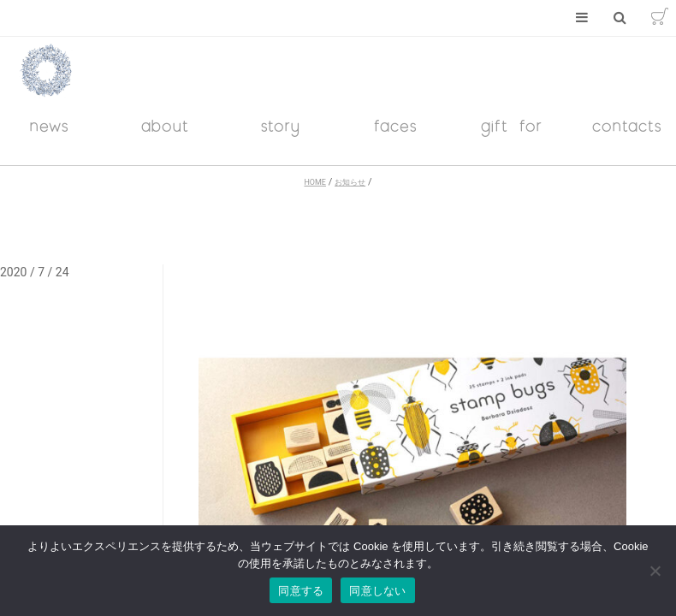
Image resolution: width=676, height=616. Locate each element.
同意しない (377, 591)
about (165, 137)
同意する (301, 591)
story (281, 137)
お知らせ (350, 194)
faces (396, 137)
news (50, 137)
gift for (512, 137)
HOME (314, 194)
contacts (627, 137)
